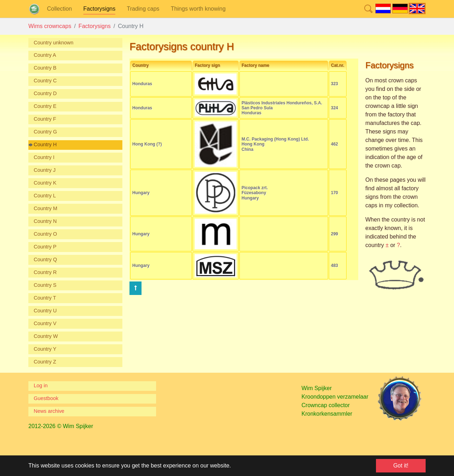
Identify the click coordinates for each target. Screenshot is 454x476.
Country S (45, 285)
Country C (45, 81)
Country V (45, 323)
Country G (45, 132)
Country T (45, 298)
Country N (45, 221)
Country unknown (54, 43)
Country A (45, 55)
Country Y (45, 349)
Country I (44, 157)
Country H (45, 144)
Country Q (45, 259)
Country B (45, 68)
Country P (45, 247)
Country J (45, 170)
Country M (45, 208)
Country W (46, 336)
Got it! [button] (401, 466)
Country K (45, 183)
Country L (45, 196)
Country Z (45, 362)
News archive (49, 411)
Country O (45, 234)
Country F (45, 119)
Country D (45, 93)
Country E (45, 106)
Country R (45, 272)
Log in (41, 385)
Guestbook (46, 398)
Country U (45, 311)
